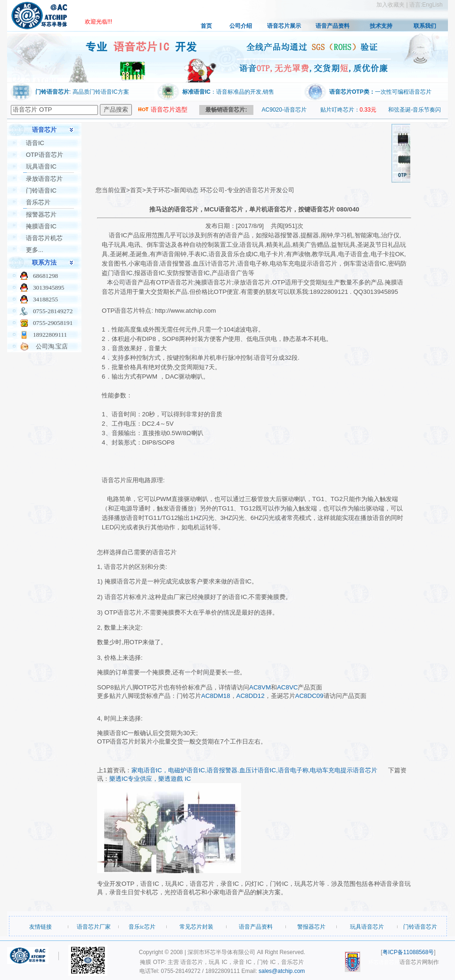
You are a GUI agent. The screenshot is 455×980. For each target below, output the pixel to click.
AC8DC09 (309, 696)
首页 (206, 26)
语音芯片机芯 (44, 238)
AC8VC (287, 687)
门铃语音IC (41, 190)
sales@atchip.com (282, 971)
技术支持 (381, 26)
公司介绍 (241, 26)
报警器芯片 (41, 215)
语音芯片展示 (284, 26)
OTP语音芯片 (45, 155)
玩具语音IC (41, 166)
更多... (35, 250)
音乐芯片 (38, 202)
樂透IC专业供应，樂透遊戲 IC (150, 779)
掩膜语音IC (41, 226)
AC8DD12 (251, 696)
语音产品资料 (333, 26)
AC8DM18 (215, 696)
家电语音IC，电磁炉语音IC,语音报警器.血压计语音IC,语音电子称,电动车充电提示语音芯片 (255, 770)
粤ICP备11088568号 (408, 952)
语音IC (35, 143)
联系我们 (425, 26)
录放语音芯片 (44, 179)
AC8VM (260, 687)
